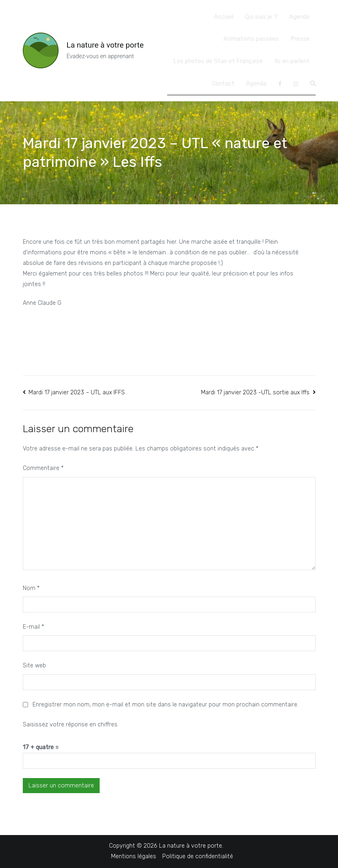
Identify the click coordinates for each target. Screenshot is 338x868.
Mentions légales (134, 856)
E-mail (33, 627)
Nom (31, 588)
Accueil (224, 17)
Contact (223, 84)
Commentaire (43, 468)
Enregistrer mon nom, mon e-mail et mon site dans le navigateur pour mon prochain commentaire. (166, 705)
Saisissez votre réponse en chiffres (70, 725)
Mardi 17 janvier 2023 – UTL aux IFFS (77, 392)
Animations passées (251, 39)
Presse (300, 39)
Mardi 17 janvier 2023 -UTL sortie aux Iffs (255, 392)
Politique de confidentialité (198, 856)
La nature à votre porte (105, 45)
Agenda (299, 17)
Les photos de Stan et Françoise (218, 61)
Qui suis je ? (261, 17)
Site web (34, 666)
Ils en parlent (292, 61)
